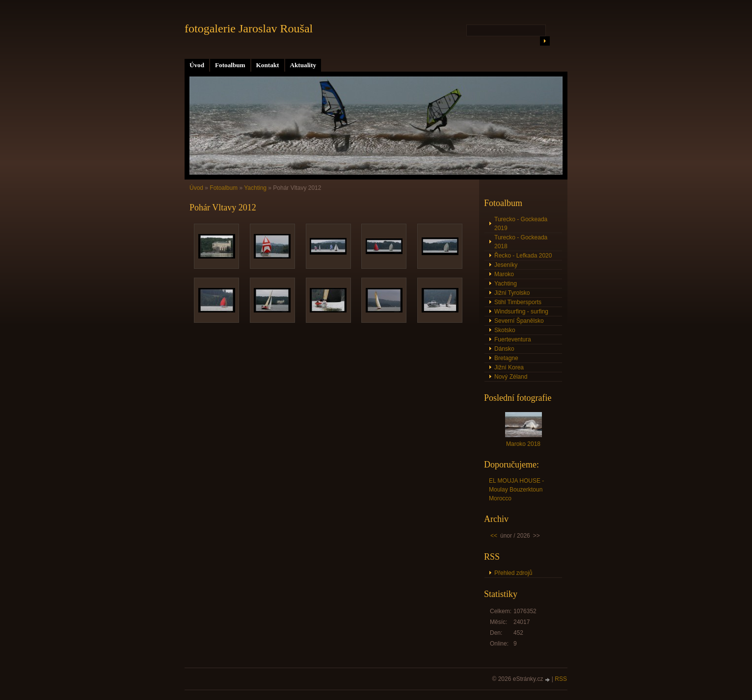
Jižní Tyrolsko (512, 293)
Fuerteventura (513, 339)
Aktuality (303, 65)
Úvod (197, 65)
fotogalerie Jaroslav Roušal (249, 28)
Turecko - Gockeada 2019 (521, 224)
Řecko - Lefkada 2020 (523, 256)
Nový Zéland (511, 377)
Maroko (504, 274)
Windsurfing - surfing (521, 311)
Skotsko (505, 330)
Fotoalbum (230, 65)
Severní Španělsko (519, 321)
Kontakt (268, 65)
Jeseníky (506, 265)
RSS (561, 679)
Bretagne (506, 358)
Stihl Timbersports (518, 302)
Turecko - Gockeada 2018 (521, 242)
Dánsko (504, 349)
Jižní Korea (509, 367)
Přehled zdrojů (513, 573)
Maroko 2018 (523, 444)
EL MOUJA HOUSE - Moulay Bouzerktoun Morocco (516, 490)
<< (494, 536)
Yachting (255, 188)
